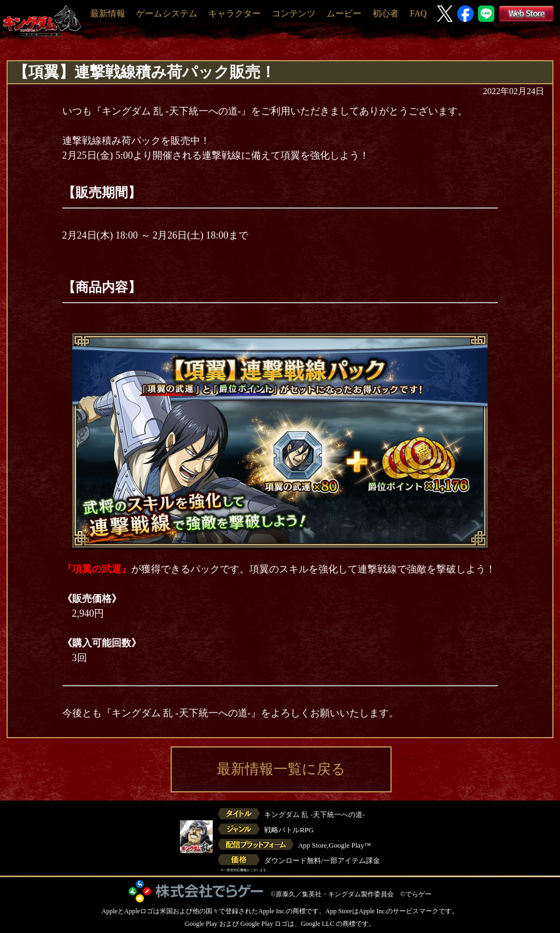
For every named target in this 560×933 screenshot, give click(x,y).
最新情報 (108, 13)
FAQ (418, 13)
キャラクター (235, 13)
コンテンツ (294, 13)
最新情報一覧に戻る (281, 769)
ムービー (344, 13)
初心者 (386, 13)
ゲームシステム (167, 13)
